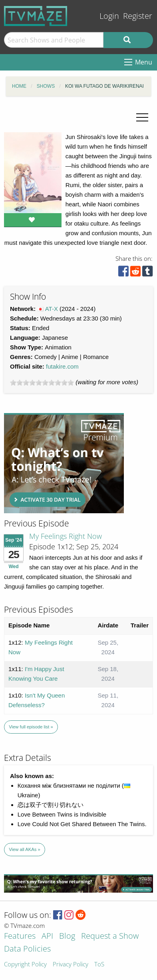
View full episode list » (31, 727)
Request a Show (110, 937)
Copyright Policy (25, 965)
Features (20, 937)
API (47, 937)
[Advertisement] (64, 463)
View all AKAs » (25, 849)
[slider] (42, 383)
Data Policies (27, 949)
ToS (99, 965)
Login (109, 16)
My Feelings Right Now (66, 536)
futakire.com (62, 366)
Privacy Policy (71, 965)
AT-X (52, 309)
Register (138, 16)
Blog (67, 937)
